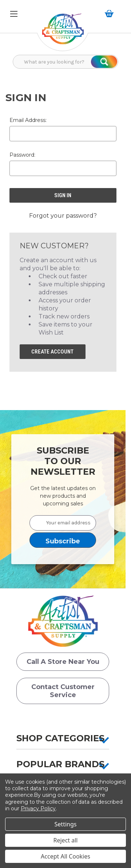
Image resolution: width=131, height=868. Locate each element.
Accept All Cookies (65, 856)
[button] (63, 33)
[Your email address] (63, 523)
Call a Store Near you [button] (63, 662)
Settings (66, 824)
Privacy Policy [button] (38, 808)
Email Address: (28, 120)
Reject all (66, 840)
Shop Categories (60, 738)
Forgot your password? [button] (63, 216)
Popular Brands (60, 764)
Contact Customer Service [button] (63, 691)
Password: (22, 155)
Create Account (52, 352)
